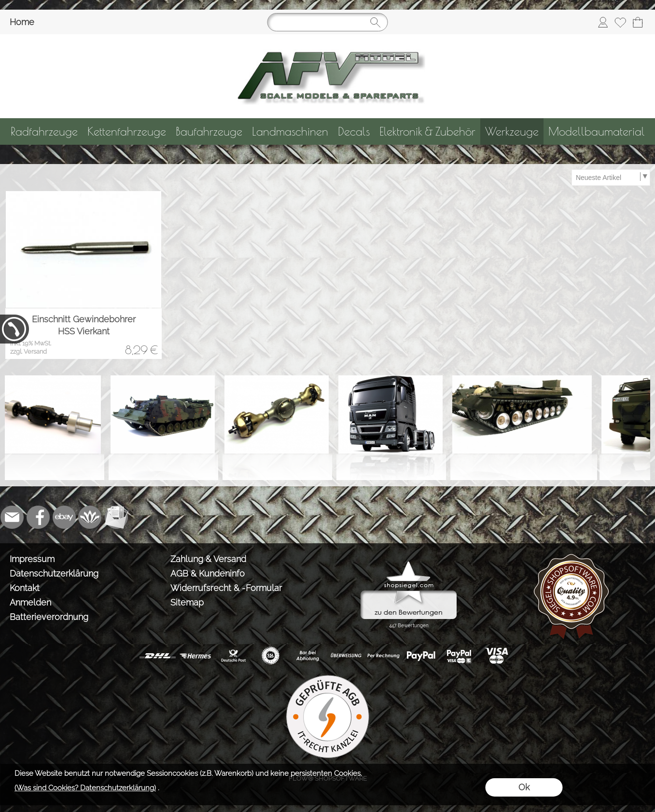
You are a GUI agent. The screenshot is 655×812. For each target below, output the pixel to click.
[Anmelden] (603, 22)
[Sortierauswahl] (611, 178)
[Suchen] (328, 22)
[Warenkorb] (638, 22)
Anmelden (30, 602)
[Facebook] (38, 517)
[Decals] (354, 131)
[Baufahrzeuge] (209, 131)
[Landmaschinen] (290, 131)
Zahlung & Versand (208, 559)
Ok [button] (524, 787)
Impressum (32, 559)
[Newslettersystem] (116, 517)
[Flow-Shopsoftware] (90, 517)
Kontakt (25, 588)
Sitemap (187, 602)
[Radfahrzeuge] (44, 131)
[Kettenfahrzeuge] (127, 131)
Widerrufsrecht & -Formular (226, 588)
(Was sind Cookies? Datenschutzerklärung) (85, 788)
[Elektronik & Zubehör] (427, 131)
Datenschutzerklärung (54, 573)
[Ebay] (64, 517)
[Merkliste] (620, 22)
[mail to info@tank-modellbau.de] (12, 517)
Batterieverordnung (49, 617)
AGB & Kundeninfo (208, 573)
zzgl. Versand (28, 351)
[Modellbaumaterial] (597, 131)
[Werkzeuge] (512, 131)
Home (22, 22)
